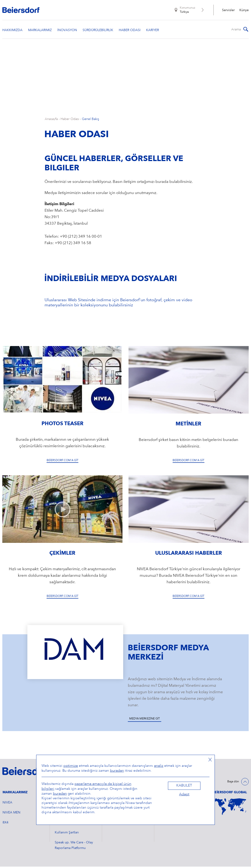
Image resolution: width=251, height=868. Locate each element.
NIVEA (7, 804)
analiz (159, 766)
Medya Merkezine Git (145, 720)
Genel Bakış (90, 121)
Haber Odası (70, 121)
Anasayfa (51, 121)
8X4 (5, 824)
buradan (117, 771)
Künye (244, 10)
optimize (71, 766)
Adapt (184, 794)
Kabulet (184, 786)
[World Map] (231, 808)
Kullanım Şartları (67, 834)
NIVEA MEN (11, 814)
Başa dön (233, 783)
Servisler (228, 10)
